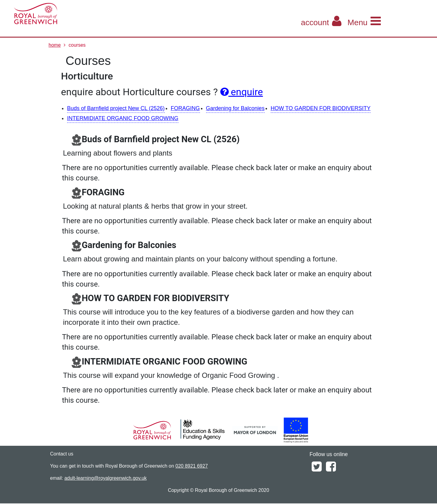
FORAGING (185, 108)
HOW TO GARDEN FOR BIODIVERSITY (321, 108)
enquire (242, 92)
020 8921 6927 (192, 466)
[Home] (62, 14)
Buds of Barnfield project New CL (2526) (116, 108)
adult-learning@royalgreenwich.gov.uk (105, 478)
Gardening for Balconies (235, 108)
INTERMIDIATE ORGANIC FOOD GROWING (123, 118)
